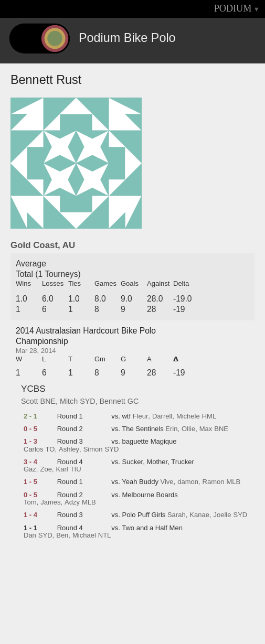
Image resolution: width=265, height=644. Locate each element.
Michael (84, 535)
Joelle (222, 515)
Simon (93, 449)
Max (206, 429)
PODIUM (233, 8)
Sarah (177, 515)
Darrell (162, 416)
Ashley (69, 449)
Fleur (141, 416)
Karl (62, 469)
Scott (30, 401)
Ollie (188, 429)
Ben (62, 535)
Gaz (30, 469)
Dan (30, 535)
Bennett (113, 401)
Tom (30, 502)
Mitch (69, 401)
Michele (188, 416)
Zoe (46, 469)
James (50, 502)
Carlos (34, 449)
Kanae (199, 515)
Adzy (72, 502)
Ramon (214, 482)
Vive (167, 482)
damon (188, 482)
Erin (171, 429)
